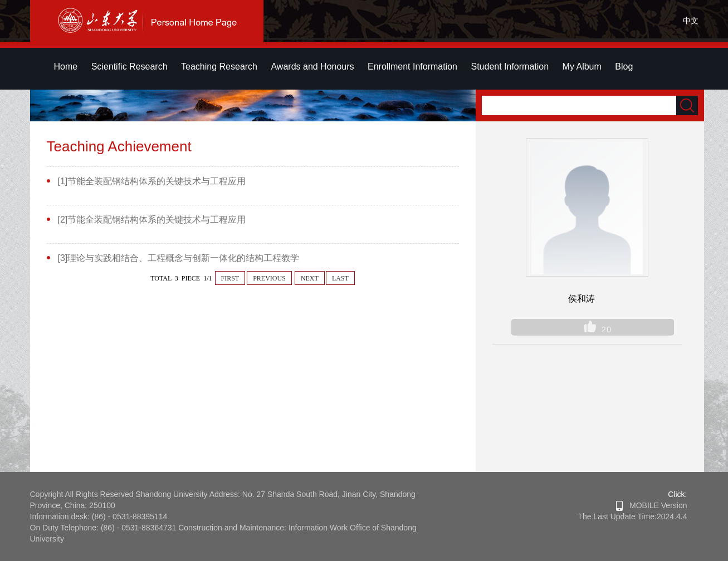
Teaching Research (219, 67)
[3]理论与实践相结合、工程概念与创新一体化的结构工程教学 (179, 258)
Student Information (510, 67)
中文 (691, 21)
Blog (624, 67)
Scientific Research (130, 67)
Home (66, 67)
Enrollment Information (412, 67)
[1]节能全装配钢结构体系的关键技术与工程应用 (152, 181)
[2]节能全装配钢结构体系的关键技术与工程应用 (152, 220)
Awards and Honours (312, 67)
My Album (582, 67)
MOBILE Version (651, 505)
